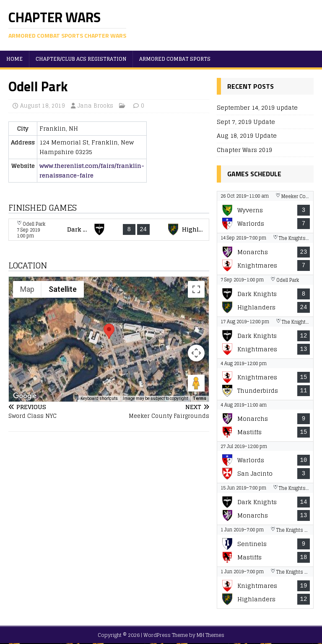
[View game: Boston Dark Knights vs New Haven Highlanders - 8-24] (109, 230)
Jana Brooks (95, 106)
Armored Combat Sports (175, 59)
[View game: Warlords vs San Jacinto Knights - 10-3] (265, 462)
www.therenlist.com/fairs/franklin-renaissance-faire (92, 170)
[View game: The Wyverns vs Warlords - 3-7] (265, 212)
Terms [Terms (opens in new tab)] (200, 398)
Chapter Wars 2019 (244, 150)
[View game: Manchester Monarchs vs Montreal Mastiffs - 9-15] (265, 421)
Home (14, 59)
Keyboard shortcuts (99, 398)
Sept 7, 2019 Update (246, 122)
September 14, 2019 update (257, 107)
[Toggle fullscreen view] (196, 289)
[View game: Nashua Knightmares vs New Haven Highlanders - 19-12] (265, 588)
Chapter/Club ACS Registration (81, 59)
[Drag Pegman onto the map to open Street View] (196, 383)
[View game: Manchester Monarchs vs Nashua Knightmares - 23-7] (265, 254)
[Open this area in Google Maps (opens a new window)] (25, 396)
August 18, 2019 (43, 106)
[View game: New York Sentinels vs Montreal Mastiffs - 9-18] (265, 546)
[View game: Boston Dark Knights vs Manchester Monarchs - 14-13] (265, 504)
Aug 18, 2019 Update (247, 135)
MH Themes (210, 635)
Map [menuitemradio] (27, 289)
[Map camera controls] (196, 353)
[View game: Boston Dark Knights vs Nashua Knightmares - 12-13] (265, 338)
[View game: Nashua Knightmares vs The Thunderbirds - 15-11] (265, 379)
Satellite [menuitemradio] (63, 289)
